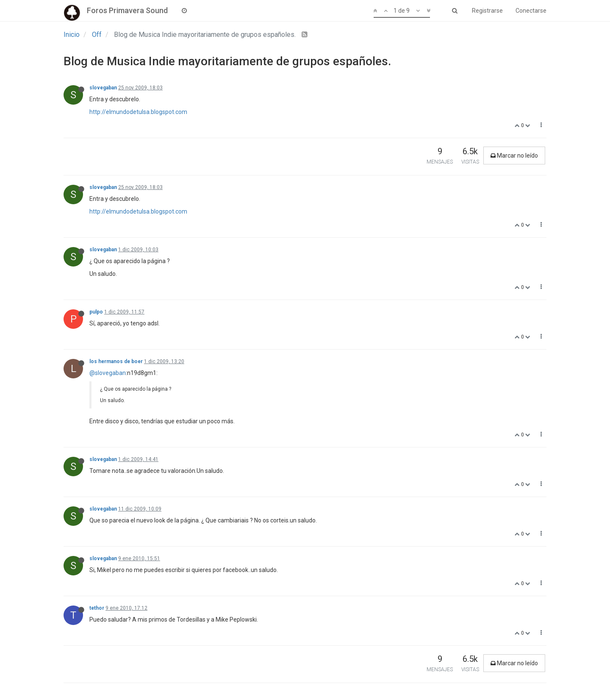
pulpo (96, 312)
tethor (97, 608)
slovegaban (103, 88)
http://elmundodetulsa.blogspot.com (138, 112)
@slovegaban (108, 373)
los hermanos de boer (116, 361)
